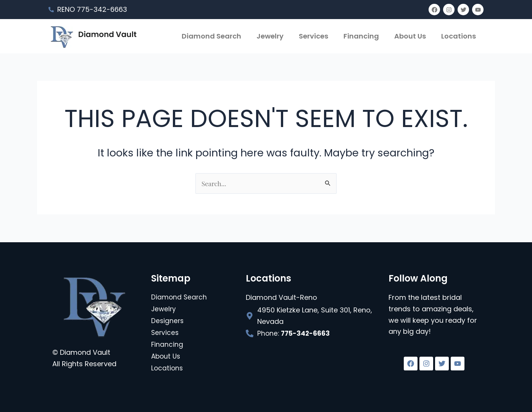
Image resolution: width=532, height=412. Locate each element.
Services (314, 36)
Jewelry (270, 36)
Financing (361, 36)
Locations (459, 36)
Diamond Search (211, 36)
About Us (410, 36)
